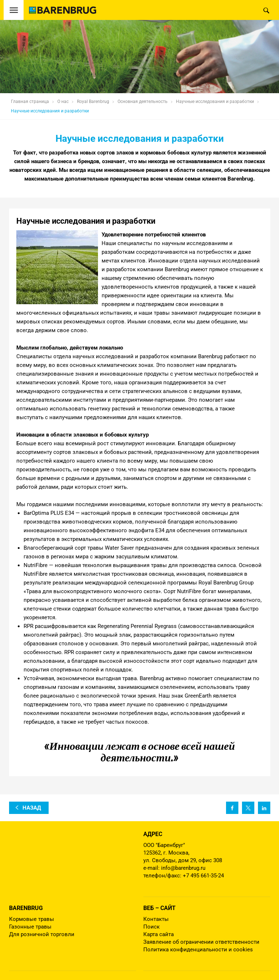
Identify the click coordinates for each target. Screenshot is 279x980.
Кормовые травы (32, 919)
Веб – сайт (159, 908)
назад (32, 808)
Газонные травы (30, 927)
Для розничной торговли (42, 934)
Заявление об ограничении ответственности (201, 942)
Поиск (151, 927)
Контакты (156, 919)
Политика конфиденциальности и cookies (198, 950)
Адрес (153, 834)
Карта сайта (159, 934)
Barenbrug (26, 908)
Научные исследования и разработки (50, 111)
